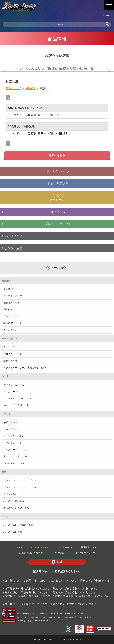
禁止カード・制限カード (16, 405)
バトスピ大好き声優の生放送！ (20, 525)
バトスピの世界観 (13, 532)
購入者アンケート (13, 323)
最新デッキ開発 (12, 361)
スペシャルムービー (14, 494)
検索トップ (14, 88)
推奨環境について (90, 547)
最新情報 (8, 289)
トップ (19, 547)
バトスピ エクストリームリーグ (20, 487)
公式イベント (10, 423)
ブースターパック (58, 171)
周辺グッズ (58, 212)
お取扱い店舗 (14, 248)
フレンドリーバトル (14, 436)
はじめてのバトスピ (41, 547)
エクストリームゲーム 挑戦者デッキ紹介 (25, 368)
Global (109, 15)
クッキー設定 (58, 553)
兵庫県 (31, 88)
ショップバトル (12, 429)
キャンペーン (10, 330)
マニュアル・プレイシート (17, 398)
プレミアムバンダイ (58, 224)
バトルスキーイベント (15, 463)
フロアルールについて (15, 450)
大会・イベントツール (15, 456)
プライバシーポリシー (84, 553)
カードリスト (10, 347)
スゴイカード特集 (13, 354)
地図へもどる (57, 155)
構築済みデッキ (58, 183)
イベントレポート (13, 443)
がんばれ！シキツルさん (16, 508)
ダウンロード (10, 392)
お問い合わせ (66, 547)
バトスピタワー (15, 236)
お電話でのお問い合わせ (31, 553)
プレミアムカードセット (58, 198)
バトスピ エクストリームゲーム (20, 480)
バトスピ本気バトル (14, 501)
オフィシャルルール (14, 385)
